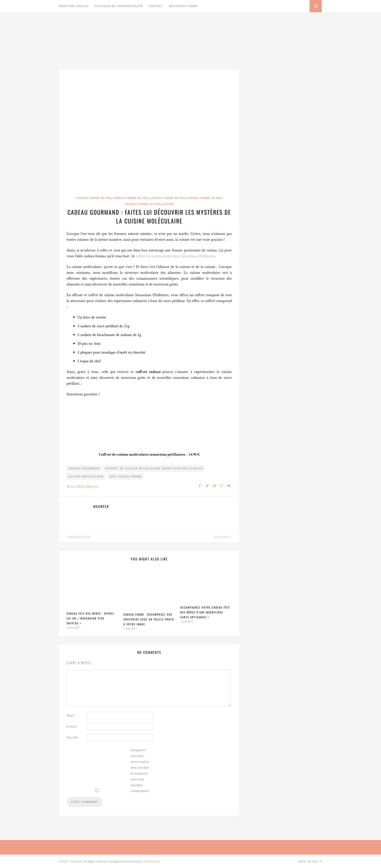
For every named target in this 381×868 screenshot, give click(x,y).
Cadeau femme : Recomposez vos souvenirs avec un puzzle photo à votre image (149, 619)
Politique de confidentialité (119, 6)
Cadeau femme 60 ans (142, 204)
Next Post (223, 537)
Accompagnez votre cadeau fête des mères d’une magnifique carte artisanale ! (205, 612)
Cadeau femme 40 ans (167, 198)
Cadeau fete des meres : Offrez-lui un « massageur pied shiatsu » (91, 618)
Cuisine (168, 204)
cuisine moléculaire (86, 476)
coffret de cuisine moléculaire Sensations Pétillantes (175, 256)
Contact (156, 6)
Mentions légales (74, 6)
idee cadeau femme (126, 476)
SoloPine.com (151, 861)
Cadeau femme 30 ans (130, 198)
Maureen (92, 487)
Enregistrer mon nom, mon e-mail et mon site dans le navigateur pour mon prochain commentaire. (140, 771)
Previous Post (79, 537)
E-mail (72, 726)
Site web (72, 737)
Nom (71, 716)
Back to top (310, 861)
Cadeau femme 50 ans (204, 198)
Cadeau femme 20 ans (94, 198)
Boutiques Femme (183, 6)
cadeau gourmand (84, 468)
